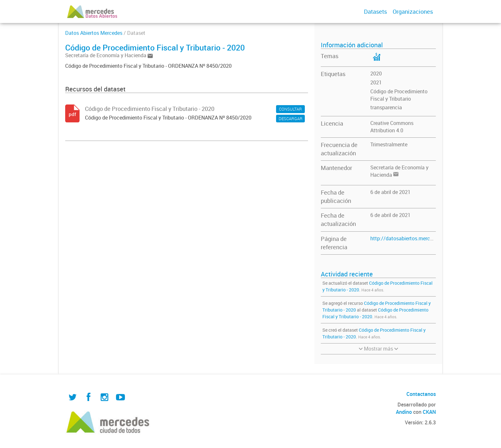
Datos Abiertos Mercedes (94, 33)
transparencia (386, 107)
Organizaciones (413, 12)
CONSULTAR (290, 109)
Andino (404, 412)
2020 (376, 73)
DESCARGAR (291, 119)
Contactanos (421, 394)
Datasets (375, 12)
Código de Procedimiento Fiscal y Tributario (399, 95)
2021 (376, 82)
